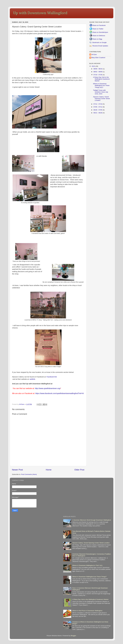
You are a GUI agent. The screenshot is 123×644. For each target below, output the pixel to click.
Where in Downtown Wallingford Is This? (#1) (87, 565)
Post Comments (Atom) (29, 474)
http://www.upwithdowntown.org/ (48, 388)
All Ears (94, 54)
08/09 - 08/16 (98, 69)
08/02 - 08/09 (98, 72)
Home (49, 470)
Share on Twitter (98, 29)
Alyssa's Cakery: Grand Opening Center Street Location (101, 99)
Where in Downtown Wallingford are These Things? (89, 577)
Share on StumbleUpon (100, 32)
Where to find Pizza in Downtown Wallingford (87, 611)
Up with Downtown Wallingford (40, 13)
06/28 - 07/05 (98, 110)
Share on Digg (97, 39)
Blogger (73, 636)
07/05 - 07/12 (98, 107)
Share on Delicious (99, 36)
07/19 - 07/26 (98, 75)
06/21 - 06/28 (98, 113)
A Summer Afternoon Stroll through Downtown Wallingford (92, 520)
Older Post (79, 470)
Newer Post (17, 470)
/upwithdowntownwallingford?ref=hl (59, 393)
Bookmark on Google (100, 42)
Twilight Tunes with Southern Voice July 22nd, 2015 (101, 92)
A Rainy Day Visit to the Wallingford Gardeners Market (101, 79)
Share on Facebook (99, 25)
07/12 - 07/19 (98, 104)
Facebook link (52, 377)
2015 (94, 66)
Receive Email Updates (100, 46)
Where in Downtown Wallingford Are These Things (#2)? (101, 85)
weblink (32, 379)
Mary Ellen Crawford (98, 58)
